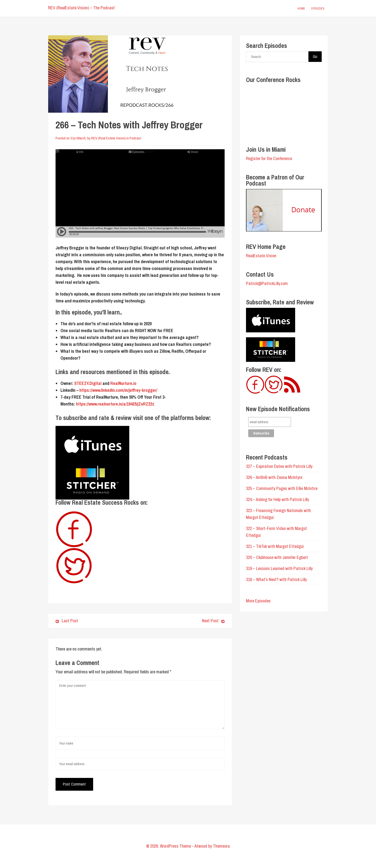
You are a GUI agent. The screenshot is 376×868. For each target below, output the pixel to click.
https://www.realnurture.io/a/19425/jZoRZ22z (115, 404)
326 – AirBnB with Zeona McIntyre (274, 477)
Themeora (221, 846)
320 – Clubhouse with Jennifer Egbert (277, 557)
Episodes (318, 9)
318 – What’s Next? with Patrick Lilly (276, 579)
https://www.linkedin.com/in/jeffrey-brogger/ (118, 390)
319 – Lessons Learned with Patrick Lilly (279, 568)
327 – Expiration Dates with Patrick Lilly (279, 466)
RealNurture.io (123, 383)
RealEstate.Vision (261, 256)
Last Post (67, 621)
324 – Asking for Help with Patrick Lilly (277, 499)
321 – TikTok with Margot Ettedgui (275, 546)
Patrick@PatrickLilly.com (267, 283)
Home (301, 9)
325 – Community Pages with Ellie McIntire (282, 488)
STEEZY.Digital (88, 383)
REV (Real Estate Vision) (108, 138)
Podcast (135, 138)
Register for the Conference (269, 158)
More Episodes (258, 601)
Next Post (184, 621)
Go (315, 56)
